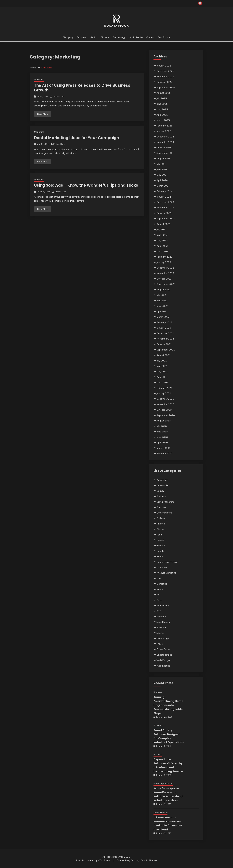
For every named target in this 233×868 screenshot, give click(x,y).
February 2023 (164, 257)
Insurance (162, 567)
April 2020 (162, 442)
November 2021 (165, 339)
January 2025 (164, 131)
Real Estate (164, 37)
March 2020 (163, 448)
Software (162, 627)
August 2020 (164, 421)
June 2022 (162, 300)
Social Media (136, 37)
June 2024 (162, 169)
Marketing (39, 79)
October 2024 (164, 147)
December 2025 (165, 71)
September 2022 (166, 284)
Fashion (161, 518)
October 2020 (164, 410)
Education (162, 507)
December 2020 (165, 399)
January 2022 (164, 328)
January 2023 (164, 262)
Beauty (160, 491)
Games (150, 37)
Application (162, 480)
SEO (159, 611)
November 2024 (165, 142)
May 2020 (162, 437)
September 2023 (166, 219)
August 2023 (164, 224)
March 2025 (163, 120)
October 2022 (164, 279)
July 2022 (162, 295)
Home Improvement (167, 562)
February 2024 (164, 191)
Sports (160, 633)
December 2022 (165, 268)
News (160, 589)
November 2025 (165, 76)
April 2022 (162, 311)
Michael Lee (58, 96)
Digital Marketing (165, 502)
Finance (105, 37)
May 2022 (162, 306)
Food (159, 535)
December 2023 (165, 202)
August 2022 (164, 289)
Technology (119, 37)
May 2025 (162, 109)
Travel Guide (163, 649)
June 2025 (162, 104)
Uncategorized (164, 655)
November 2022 (165, 273)
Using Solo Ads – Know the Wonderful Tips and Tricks (86, 185)
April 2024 (162, 180)
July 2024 (162, 164)
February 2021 (164, 388)
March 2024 (163, 186)
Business (81, 37)
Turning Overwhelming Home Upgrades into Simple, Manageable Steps (168, 705)
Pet (158, 595)
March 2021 (163, 382)
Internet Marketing (166, 573)
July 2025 (162, 98)
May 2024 (162, 175)
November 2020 (165, 404)
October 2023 (164, 213)
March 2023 (163, 251)
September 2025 (166, 87)
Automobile (162, 485)
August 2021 (164, 355)
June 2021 (162, 366)
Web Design (163, 660)
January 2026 (164, 66)
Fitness (160, 529)
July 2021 (162, 361)
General (161, 545)
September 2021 (166, 350)
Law (159, 578)
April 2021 (162, 377)
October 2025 (164, 82)
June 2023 (162, 235)
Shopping (68, 37)
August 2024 (164, 158)
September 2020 (166, 415)
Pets (159, 600)
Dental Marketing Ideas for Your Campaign (77, 138)
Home (160, 556)
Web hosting (163, 666)
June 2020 (162, 432)
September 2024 (166, 153)
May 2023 (162, 240)
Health (93, 37)
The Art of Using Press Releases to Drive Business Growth (82, 88)
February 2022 (164, 322)
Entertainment (164, 513)
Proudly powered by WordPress (93, 860)
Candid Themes (149, 860)
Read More (43, 114)
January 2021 (164, 393)
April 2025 (162, 115)
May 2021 (162, 371)
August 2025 (164, 93)
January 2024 (164, 197)
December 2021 (165, 333)
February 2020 (164, 453)
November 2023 (165, 208)
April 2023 (162, 246)
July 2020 (162, 426)
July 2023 (162, 229)
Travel (160, 644)
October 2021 (164, 344)
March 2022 (163, 317)
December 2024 (165, 137)
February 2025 (164, 126)
